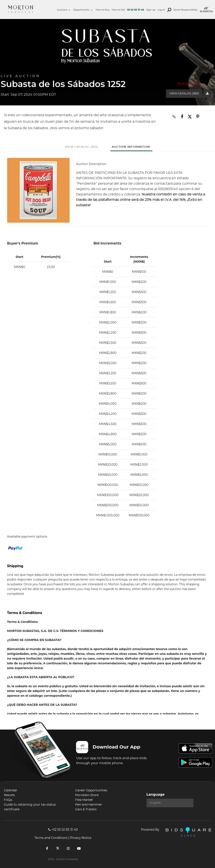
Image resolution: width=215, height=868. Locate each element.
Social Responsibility (186, 10)
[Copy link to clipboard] (174, 117)
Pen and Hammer (89, 805)
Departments (83, 10)
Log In (161, 10)
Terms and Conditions (51, 838)
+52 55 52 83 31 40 (63, 830)
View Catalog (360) (184, 94)
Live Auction (20, 76)
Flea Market (84, 800)
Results (9, 795)
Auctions (63, 10)
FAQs (8, 800)
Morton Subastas (21, 9)
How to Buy (103, 10)
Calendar (11, 790)
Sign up (151, 10)
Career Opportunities (91, 790)
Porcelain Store (87, 795)
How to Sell (118, 10)
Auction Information (131, 147)
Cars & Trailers (86, 809)
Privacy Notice (81, 838)
